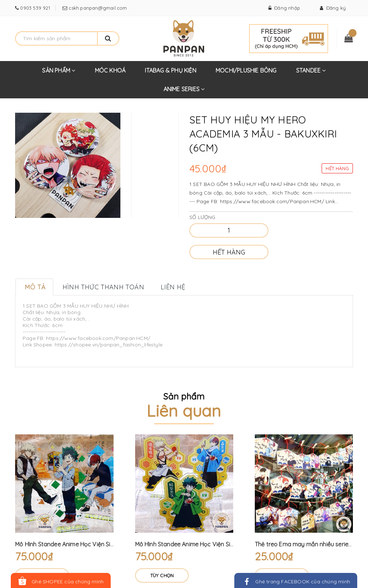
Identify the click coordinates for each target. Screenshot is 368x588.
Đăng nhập (284, 8)
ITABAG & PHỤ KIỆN (170, 70)
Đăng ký (333, 8)
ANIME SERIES (184, 92)
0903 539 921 (34, 8)
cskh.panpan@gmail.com (97, 8)
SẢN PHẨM (59, 73)
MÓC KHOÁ (110, 70)
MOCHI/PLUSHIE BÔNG (246, 70)
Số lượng (203, 217)
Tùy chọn (162, 575)
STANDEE (311, 73)
